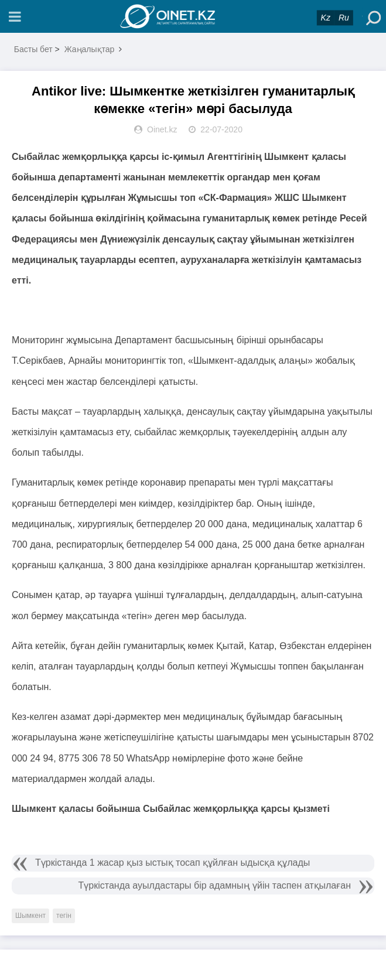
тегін (64, 916)
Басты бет (33, 49)
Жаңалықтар (90, 49)
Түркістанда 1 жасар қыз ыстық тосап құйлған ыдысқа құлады (172, 863)
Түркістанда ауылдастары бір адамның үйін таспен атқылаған (215, 885)
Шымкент (30, 916)
